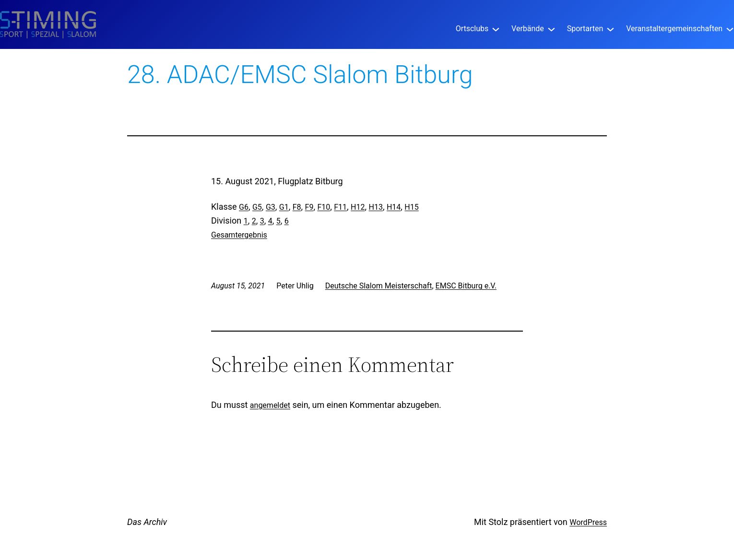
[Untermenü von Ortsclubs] (496, 29)
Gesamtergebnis (239, 235)
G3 (271, 207)
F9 (309, 207)
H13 (376, 207)
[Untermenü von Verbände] (551, 29)
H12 (358, 207)
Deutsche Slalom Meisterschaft (379, 286)
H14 (394, 207)
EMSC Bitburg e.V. (466, 286)
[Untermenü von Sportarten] (610, 29)
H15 (411, 207)
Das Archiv (147, 522)
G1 (284, 207)
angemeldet (270, 405)
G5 (257, 207)
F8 (297, 207)
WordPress (588, 522)
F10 (324, 207)
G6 (244, 207)
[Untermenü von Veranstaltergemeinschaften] (730, 29)
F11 (340, 207)
